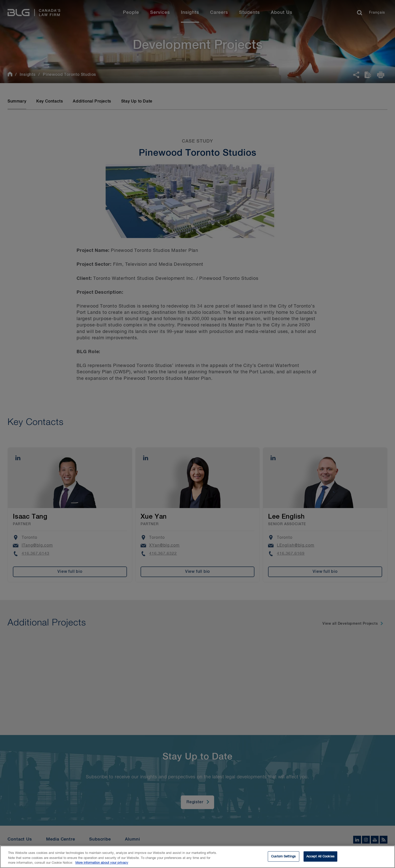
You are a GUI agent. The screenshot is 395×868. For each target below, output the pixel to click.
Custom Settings (283, 858)
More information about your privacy (102, 864)
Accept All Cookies (320, 858)
